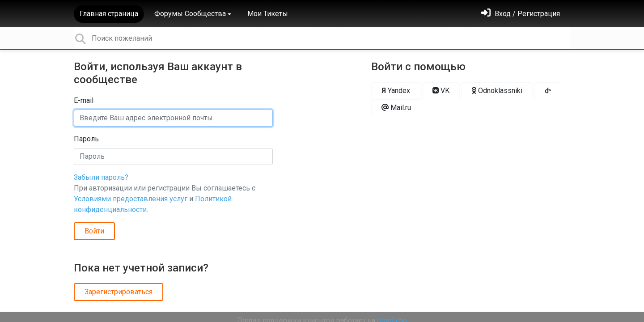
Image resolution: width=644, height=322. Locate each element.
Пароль (86, 139)
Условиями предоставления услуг (131, 199)
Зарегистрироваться (119, 292)
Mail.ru (396, 108)
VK (441, 91)
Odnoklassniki (497, 91)
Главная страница (109, 14)
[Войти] (521, 14)
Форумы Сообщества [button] (190, 14)
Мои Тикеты (268, 14)
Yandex (396, 91)
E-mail (84, 100)
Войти (94, 231)
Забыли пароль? (101, 177)
